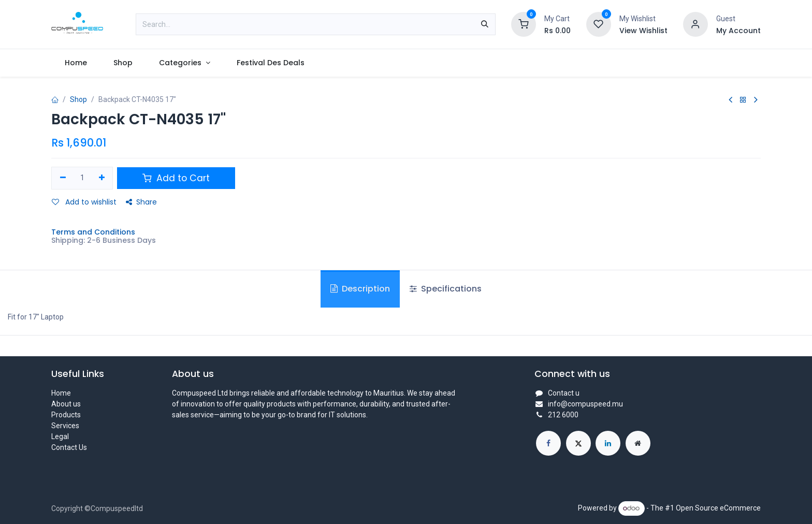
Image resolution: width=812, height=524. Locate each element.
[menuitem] (76, 63)
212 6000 (563, 415)
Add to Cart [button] (176, 178)
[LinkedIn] (608, 443)
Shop (78, 99)
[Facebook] (548, 443)
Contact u (564, 393)
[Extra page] (638, 443)
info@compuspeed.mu (585, 404)
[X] (578, 443)
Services (65, 426)
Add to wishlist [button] (84, 202)
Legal (60, 436)
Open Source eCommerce (718, 508)
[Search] (485, 24)
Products (66, 415)
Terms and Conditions (93, 232)
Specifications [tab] (446, 289)
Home (61, 393)
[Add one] (102, 178)
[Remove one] (63, 178)
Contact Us (69, 447)
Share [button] (141, 202)
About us (66, 404)
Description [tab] (360, 289)
